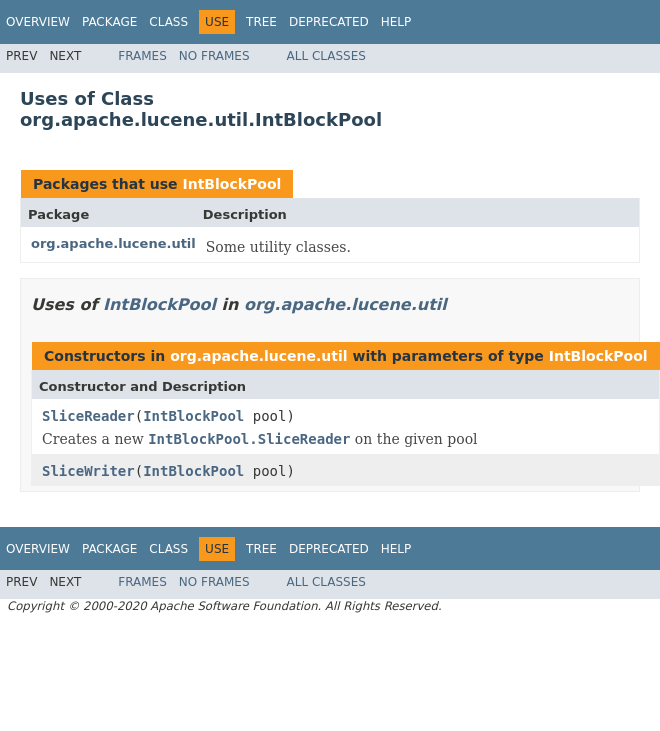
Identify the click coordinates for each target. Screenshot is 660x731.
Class (168, 22)
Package (109, 22)
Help (396, 22)
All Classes (326, 56)
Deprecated (329, 22)
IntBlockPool (231, 184)
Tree (261, 22)
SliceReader (88, 416)
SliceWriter (88, 471)
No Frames (214, 56)
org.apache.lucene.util (113, 243)
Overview (38, 22)
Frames (142, 56)
